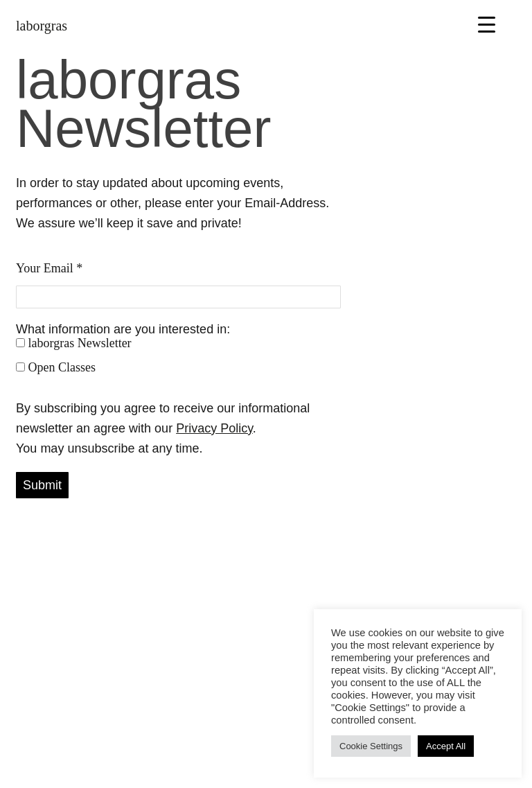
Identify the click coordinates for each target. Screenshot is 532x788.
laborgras (42, 26)
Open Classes (56, 367)
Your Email (49, 268)
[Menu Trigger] (487, 24)
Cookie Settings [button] (371, 746)
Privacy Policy (214, 428)
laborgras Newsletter (74, 343)
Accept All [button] (446, 746)
